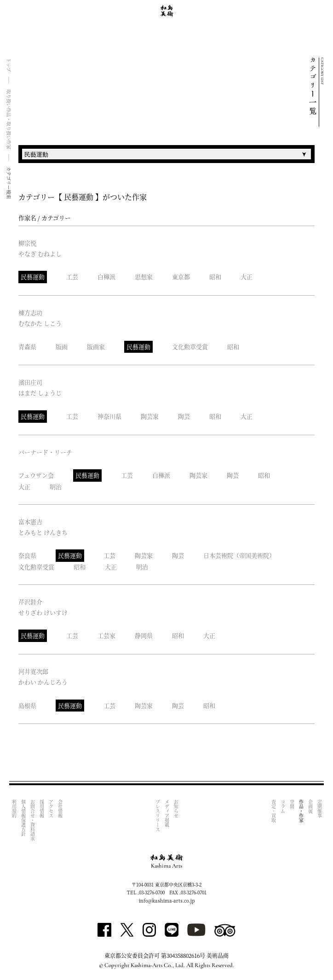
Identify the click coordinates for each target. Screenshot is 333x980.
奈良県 (27, 555)
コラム (283, 806)
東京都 (181, 277)
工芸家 (106, 635)
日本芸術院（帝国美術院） (239, 555)
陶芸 (184, 416)
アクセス (51, 809)
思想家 (144, 277)
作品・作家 (301, 811)
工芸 (72, 277)
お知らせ (176, 809)
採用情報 (42, 809)
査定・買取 (273, 811)
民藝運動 (33, 277)
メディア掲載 (167, 813)
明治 (56, 487)
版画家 (96, 347)
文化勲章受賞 (190, 347)
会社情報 (60, 809)
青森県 (27, 347)
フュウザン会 (36, 475)
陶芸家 (150, 416)
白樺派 (106, 277)
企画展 (310, 806)
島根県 (27, 705)
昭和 (215, 277)
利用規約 (14, 809)
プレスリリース (158, 816)
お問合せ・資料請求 (32, 820)
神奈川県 (109, 416)
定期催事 (319, 809)
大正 (247, 277)
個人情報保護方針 (23, 818)
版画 (62, 347)
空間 (292, 804)
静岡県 (144, 635)
